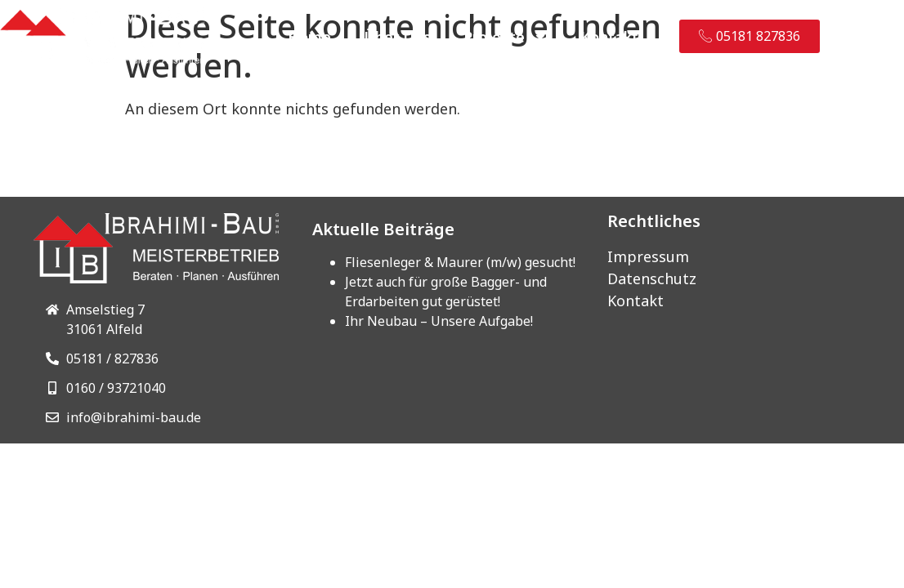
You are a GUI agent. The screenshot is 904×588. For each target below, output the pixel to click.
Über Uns (397, 37)
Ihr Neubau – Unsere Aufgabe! (439, 321)
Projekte (506, 37)
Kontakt (609, 37)
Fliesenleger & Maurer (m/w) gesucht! (460, 262)
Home (309, 37)
